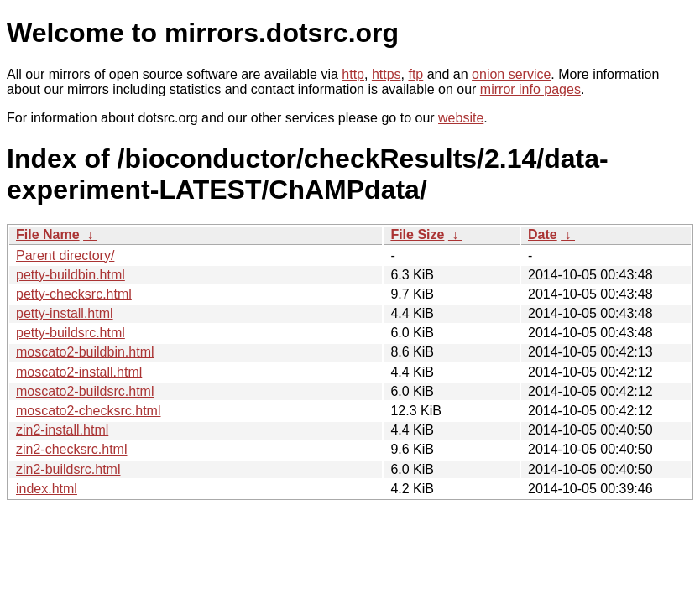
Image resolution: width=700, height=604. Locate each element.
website (461, 118)
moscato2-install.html (79, 372)
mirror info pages (530, 89)
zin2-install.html (62, 430)
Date (543, 234)
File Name (48, 234)
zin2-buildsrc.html (68, 469)
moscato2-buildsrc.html (85, 391)
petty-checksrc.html (74, 294)
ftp (415, 74)
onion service (511, 74)
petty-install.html (65, 313)
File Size (417, 234)
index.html (47, 489)
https (387, 74)
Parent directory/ (65, 255)
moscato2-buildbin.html (85, 352)
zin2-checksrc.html (71, 449)
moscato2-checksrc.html (89, 411)
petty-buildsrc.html (71, 333)
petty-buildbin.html (71, 275)
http (353, 74)
